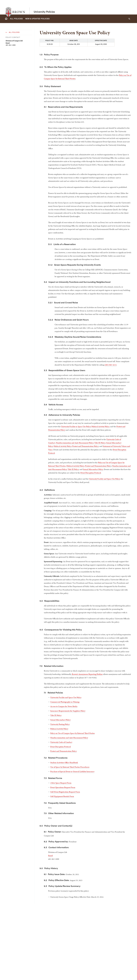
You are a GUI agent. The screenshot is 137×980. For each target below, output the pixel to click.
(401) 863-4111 (111, 365)
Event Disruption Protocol (91, 473)
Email (8, 43)
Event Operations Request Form (63, 787)
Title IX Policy (100, 443)
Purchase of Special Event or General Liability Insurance (72, 771)
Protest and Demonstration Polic (98, 466)
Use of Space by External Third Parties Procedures (70, 767)
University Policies (44, 7)
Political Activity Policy (100, 426)
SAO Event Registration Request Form (65, 792)
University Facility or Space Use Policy (76, 426)
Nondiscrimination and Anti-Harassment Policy (75, 443)
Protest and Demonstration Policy (85, 446)
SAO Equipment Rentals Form (62, 796)
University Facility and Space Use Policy (104, 479)
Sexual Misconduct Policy (93, 469)
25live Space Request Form (61, 783)
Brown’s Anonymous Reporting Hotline (87, 674)
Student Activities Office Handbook (64, 763)
